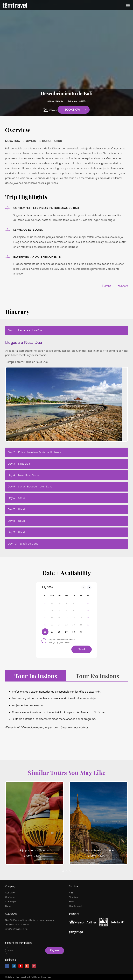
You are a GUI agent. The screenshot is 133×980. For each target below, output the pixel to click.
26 (45, 632)
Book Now (72, 110)
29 (66, 632)
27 (52, 632)
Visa (71, 893)
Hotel (72, 902)
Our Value (10, 897)
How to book (76, 906)
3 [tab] (70, 871)
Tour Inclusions (36, 676)
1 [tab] (63, 871)
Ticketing (73, 897)
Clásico (53, 110)
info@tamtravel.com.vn (16, 929)
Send (82, 649)
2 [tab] (66, 871)
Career (8, 906)
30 (74, 632)
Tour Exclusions (97, 676)
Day (25, 330)
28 (59, 632)
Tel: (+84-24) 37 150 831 (17, 924)
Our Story (10, 893)
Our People (11, 902)
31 (81, 632)
